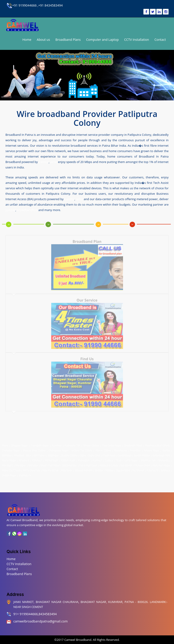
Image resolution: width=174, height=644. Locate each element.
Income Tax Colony (82, 448)
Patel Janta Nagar (112, 443)
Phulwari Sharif (142, 463)
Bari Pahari (40, 453)
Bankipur (7, 453)
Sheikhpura (25, 473)
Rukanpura (153, 468)
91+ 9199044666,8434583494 (35, 614)
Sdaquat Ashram (83, 468)
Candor (43, 161)
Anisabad (19, 453)
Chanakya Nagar (11, 448)
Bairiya (166, 448)
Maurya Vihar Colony (34, 448)
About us (43, 40)
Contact (160, 40)
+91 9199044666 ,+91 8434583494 (35, 5)
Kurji (119, 458)
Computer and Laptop (102, 40)
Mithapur (33, 463)
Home (27, 40)
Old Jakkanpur (70, 463)
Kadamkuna (121, 448)
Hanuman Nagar (161, 463)
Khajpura (24, 458)
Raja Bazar (67, 468)
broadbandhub (27, 209)
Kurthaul (97, 458)
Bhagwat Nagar (20, 443)
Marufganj (7, 463)
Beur (29, 453)
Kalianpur (37, 458)
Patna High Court (88, 463)
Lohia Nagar (131, 458)
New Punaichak (51, 468)
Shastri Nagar (9, 473)
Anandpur (136, 448)
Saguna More (123, 468)
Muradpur (21, 463)
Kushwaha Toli (72, 443)
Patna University (31, 468)
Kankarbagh (52, 458)
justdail (10, 209)
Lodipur (109, 458)
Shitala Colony (91, 443)
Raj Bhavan (138, 468)
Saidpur (99, 468)
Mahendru (164, 458)
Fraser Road (109, 453)
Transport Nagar (40, 443)
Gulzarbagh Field (161, 453)
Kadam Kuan (68, 458)
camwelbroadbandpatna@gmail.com (41, 621)
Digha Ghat (94, 453)
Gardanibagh (124, 453)
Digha (83, 453)
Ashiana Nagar (151, 448)
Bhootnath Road (133, 443)
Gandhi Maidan (142, 453)
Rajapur (109, 468)
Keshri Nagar (9, 458)
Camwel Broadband (78, 640)
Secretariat (126, 463)
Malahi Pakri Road (50, 463)
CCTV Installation (137, 40)
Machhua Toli (148, 458)
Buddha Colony (69, 453)
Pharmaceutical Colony (157, 443)
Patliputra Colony (109, 463)
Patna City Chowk (11, 468)
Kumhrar (57, 443)
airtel (54, 161)
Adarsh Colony (103, 448)
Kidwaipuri (84, 458)
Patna (6, 443)
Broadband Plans (68, 40)
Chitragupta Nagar (59, 448)
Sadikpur (166, 468)
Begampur (53, 453)
